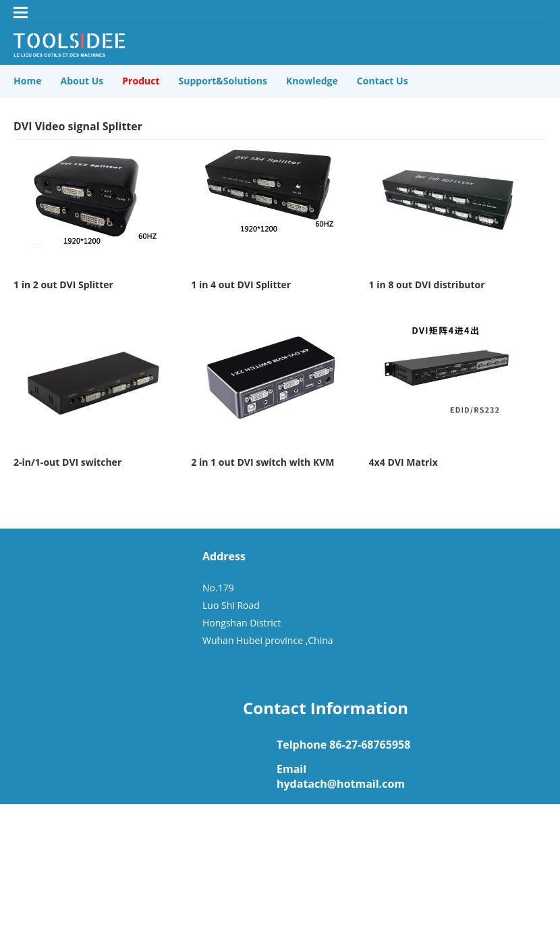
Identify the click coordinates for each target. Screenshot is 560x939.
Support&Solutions (223, 81)
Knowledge (312, 81)
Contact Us (383, 81)
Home (27, 81)
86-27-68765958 (370, 745)
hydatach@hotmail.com (341, 784)
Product (141, 81)
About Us (82, 81)
